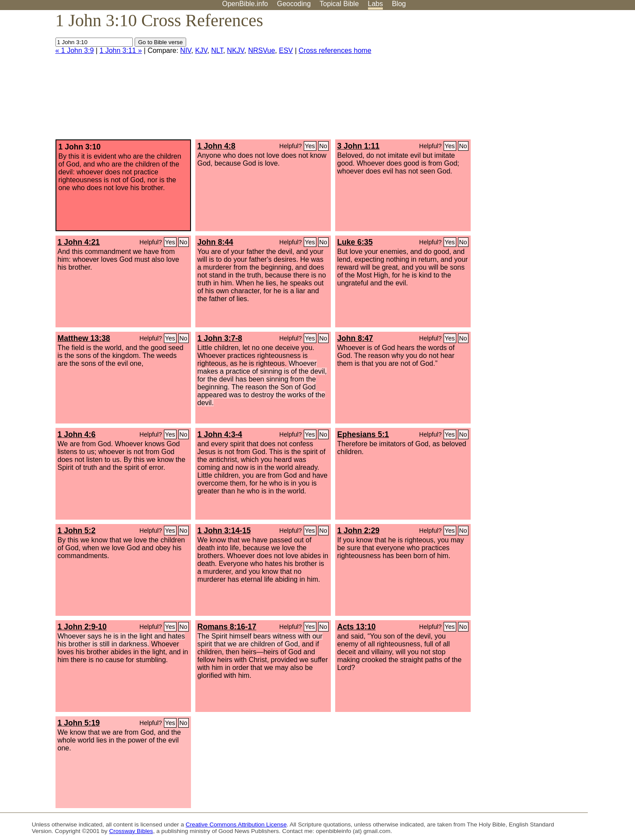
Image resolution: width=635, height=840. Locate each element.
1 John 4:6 (77, 434)
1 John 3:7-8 (220, 338)
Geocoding (294, 4)
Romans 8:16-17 (227, 627)
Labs (376, 4)
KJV (201, 50)
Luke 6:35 (355, 242)
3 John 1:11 (359, 146)
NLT (217, 50)
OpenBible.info (245, 4)
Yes (310, 146)
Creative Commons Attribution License (236, 824)
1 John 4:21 (79, 242)
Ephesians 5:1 (363, 434)
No (323, 146)
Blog (399, 4)
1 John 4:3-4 (220, 434)
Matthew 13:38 (84, 338)
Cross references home (335, 50)
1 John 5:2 (77, 531)
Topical (339, 4)
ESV (286, 50)
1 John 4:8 (217, 146)
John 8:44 (215, 242)
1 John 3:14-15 (224, 531)
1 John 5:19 (79, 723)
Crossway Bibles (131, 831)
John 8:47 (355, 338)
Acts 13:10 (357, 627)
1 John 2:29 (359, 531)
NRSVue (262, 50)
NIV (186, 50)
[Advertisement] (547, 78)
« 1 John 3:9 (75, 50)
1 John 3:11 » (121, 50)
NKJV (235, 50)
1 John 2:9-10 (82, 627)
